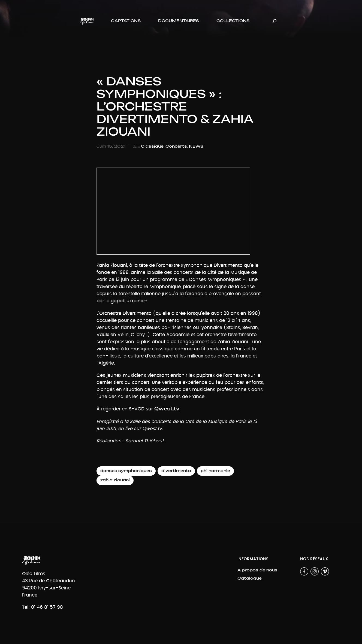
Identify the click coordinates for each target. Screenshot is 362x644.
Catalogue (250, 578)
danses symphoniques (126, 471)
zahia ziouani (115, 480)
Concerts (176, 146)
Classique (152, 146)
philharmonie (215, 471)
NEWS (196, 146)
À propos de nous (257, 570)
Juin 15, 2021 (111, 146)
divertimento (176, 471)
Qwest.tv (167, 409)
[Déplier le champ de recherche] (274, 21)
